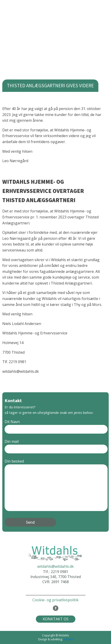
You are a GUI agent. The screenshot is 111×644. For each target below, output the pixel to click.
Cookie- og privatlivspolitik (55, 600)
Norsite (68, 639)
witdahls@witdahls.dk (55, 566)
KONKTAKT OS (56, 619)
